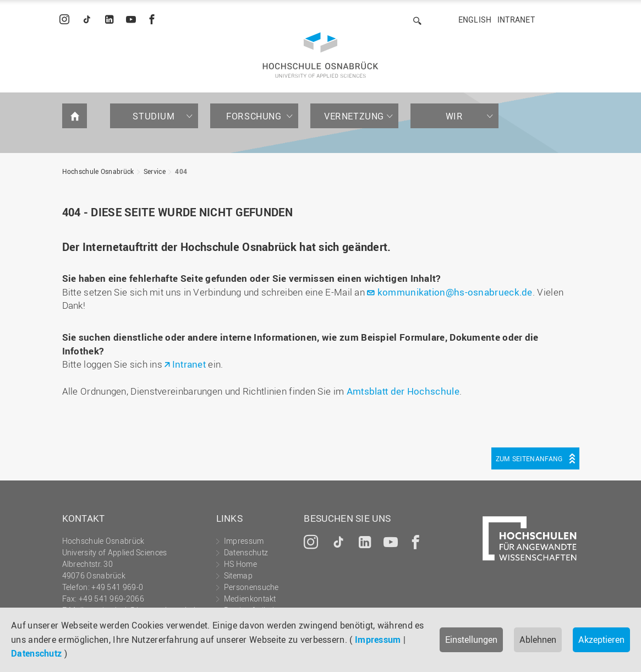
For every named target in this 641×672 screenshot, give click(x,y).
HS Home (240, 564)
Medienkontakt (250, 599)
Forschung (254, 116)
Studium (154, 116)
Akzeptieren (601, 640)
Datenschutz (36, 653)
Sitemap (238, 575)
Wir (454, 116)
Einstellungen (471, 640)
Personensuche (251, 587)
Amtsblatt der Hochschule (403, 391)
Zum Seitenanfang (529, 458)
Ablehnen (538, 640)
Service (155, 171)
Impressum (378, 640)
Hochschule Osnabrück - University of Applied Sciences (320, 55)
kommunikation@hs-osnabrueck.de (455, 292)
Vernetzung (354, 116)
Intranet (516, 20)
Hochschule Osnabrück (98, 171)
